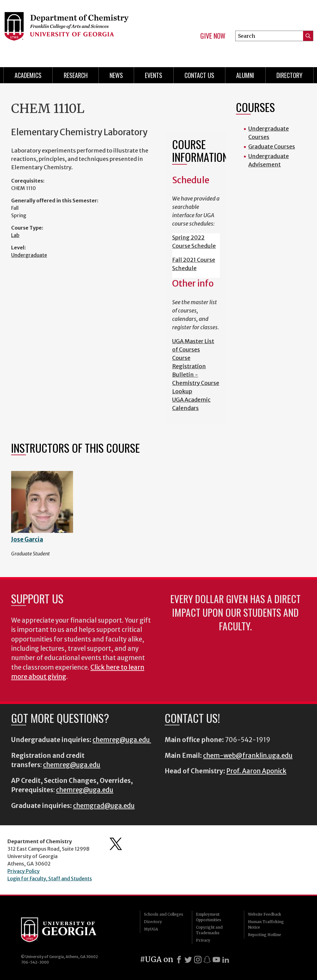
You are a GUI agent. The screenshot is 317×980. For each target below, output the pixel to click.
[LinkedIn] (226, 960)
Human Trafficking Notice (266, 924)
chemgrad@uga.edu (104, 806)
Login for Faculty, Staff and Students (50, 879)
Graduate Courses (272, 147)
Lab (15, 235)
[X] (188, 960)
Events (154, 75)
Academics (28, 75)
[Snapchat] (207, 960)
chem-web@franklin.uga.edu (248, 756)
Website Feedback (265, 914)
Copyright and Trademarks (209, 930)
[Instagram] (198, 960)
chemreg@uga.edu (122, 740)
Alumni (245, 75)
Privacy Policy (24, 871)
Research (76, 75)
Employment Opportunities (209, 917)
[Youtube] (216, 960)
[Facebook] (179, 960)
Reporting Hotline (265, 935)
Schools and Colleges (164, 914)
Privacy (203, 940)
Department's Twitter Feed (116, 844)
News (116, 75)
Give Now (213, 36)
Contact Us (199, 75)
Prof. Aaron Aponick (256, 771)
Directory (289, 75)
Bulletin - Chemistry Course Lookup (196, 383)
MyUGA (151, 929)
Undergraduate (29, 255)
